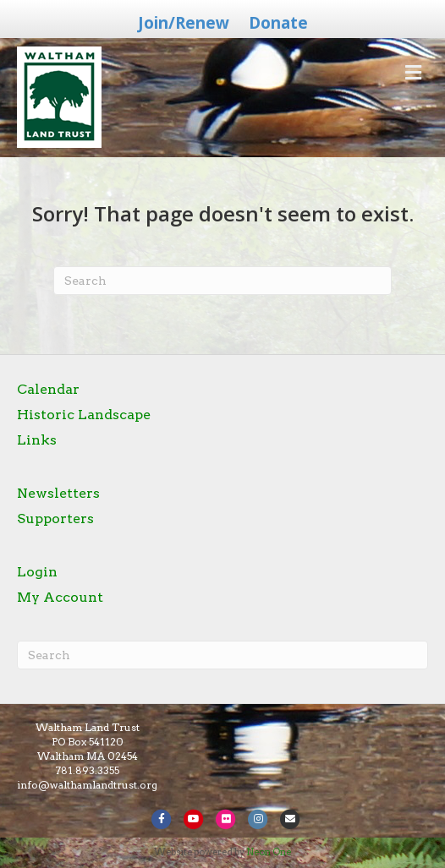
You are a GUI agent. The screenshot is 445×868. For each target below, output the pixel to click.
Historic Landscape (84, 415)
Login (37, 572)
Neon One (269, 852)
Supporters (55, 519)
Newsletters (58, 493)
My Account (60, 597)
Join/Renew (184, 23)
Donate (278, 23)
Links (37, 440)
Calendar (48, 389)
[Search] (222, 281)
